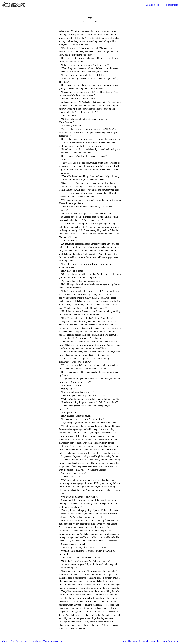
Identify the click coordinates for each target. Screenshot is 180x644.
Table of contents (170, 5)
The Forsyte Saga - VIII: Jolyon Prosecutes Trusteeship (150, 641)
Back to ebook (152, 5)
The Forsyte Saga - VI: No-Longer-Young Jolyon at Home (33, 641)
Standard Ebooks (13, 5)
